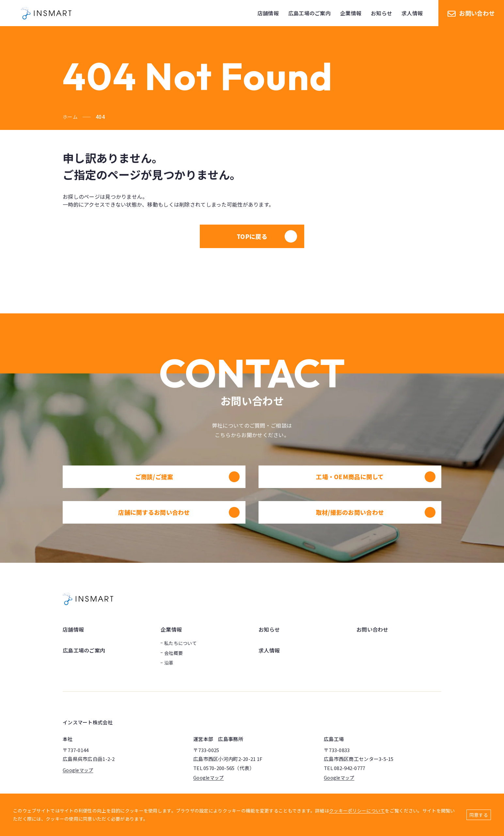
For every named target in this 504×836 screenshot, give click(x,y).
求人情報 (269, 650)
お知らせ (269, 629)
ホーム (70, 117)
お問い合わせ (471, 13)
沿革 (169, 663)
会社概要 (173, 653)
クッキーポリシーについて (357, 811)
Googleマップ (78, 770)
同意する (479, 815)
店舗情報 (73, 629)
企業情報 (171, 629)
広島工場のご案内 (84, 650)
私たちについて (181, 643)
